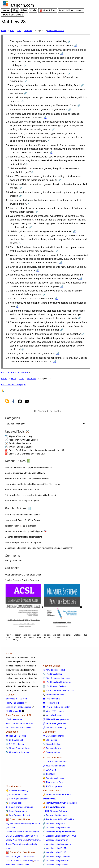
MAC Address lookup (71, 10)
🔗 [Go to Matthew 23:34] (80, 318)
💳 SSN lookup (50, 741)
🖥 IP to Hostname (51, 700)
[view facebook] (13, 402)
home (4, 31)
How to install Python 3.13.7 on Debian (23, 521)
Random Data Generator (20, 444)
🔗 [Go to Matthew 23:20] (21, 196)
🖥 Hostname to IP (51, 704)
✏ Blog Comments (13, 562)
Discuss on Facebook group (19, 708)
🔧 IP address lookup (53, 675)
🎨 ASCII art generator (53, 787)
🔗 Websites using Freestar (55, 866)
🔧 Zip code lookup (52, 745)
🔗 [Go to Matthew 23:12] (45, 118)
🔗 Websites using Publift (54, 853)
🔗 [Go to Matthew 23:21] (29, 204)
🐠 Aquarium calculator (53, 779)
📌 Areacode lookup (52, 749)
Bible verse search (56, 31)
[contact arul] (27, 402)
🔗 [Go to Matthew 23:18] (59, 180)
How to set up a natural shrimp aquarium (23, 543)
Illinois (19, 862)
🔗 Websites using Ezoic (54, 825)
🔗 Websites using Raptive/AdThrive (59, 837)
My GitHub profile (14, 712)
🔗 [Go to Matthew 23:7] (82, 85)
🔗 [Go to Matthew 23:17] (33, 172)
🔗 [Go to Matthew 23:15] (51, 153)
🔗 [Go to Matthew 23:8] (25, 93)
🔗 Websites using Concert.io (56, 857)
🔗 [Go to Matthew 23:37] (23, 349)
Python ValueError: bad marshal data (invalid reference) (30, 496)
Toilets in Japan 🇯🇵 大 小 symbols (20, 527)
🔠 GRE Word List (14, 741)
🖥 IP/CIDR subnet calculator (56, 708)
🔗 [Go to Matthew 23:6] (25, 81)
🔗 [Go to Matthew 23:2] (75, 46)
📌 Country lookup (51, 753)
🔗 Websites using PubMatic (56, 849)
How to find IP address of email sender (23, 516)
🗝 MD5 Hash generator (54, 767)
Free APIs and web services (19, 729)
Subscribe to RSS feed (16, 700)
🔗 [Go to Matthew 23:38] (58, 354)
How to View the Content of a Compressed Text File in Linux (32, 485)
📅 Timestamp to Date (53, 783)
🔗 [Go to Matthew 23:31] (44, 294)
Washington (18, 845)
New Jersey (28, 862)
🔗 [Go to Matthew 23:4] (25, 65)
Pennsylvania (34, 841)
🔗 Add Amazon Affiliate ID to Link (58, 820)
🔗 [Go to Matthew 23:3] (62, 54)
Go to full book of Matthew (15, 373)
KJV (19, 31)
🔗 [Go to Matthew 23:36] (84, 334)
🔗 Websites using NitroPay (55, 841)
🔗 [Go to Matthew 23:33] (17, 307)
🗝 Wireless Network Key (54, 729)
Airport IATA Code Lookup (21, 437)
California (19, 837)
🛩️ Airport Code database (18, 749)
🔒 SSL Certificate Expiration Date (58, 692)
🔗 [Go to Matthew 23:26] (56, 251)
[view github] (20, 402)
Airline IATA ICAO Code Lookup (23, 441)
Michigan (29, 837)
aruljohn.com (22, 5)
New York (17, 841)
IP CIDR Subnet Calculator (21, 448)
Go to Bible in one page (13, 385)
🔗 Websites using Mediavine (56, 829)
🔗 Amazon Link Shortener (55, 816)
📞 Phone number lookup (54, 696)
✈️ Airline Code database (18, 753)
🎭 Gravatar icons (14, 804)
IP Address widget (14, 720)
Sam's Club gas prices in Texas (20, 857)
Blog (15, 10)
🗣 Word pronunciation (16, 796)
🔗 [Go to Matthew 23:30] (62, 286)
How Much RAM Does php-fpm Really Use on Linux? (29, 468)
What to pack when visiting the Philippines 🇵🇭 (26, 532)
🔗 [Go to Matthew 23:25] (20, 243)
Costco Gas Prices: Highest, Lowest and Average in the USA (36, 451)
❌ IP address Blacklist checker (57, 683)
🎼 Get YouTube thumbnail (55, 763)
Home (6, 10)
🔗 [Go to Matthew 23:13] (53, 129)
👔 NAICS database (15, 745)
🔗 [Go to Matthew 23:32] (56, 299)
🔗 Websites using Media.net (56, 862)
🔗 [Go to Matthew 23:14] (49, 141)
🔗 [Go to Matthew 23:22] (36, 212)
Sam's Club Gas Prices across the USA (27, 455)
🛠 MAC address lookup (54, 671)
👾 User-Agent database (17, 800)
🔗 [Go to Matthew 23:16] (27, 164)
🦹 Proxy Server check (16, 812)
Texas (9, 845)
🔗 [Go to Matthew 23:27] (61, 263)
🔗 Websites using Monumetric (57, 845)
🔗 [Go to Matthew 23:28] (37, 271)
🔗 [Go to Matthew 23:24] (74, 231)
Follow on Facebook (15, 704)
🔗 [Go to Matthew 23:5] (69, 73)
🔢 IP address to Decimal (54, 687)
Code (33, 10)
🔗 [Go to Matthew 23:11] (69, 110)
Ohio (25, 841)
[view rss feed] (7, 402)
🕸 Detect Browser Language (19, 808)
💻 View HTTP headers (53, 712)
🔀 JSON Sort (49, 771)
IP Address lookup (13, 15)
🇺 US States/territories (54, 737)
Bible (24, 10)
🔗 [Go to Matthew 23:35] (62, 330)
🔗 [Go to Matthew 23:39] (55, 362)
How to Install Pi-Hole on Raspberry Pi (22, 491)
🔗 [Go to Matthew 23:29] (81, 278)
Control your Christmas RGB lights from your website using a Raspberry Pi (39, 549)
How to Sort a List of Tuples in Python (22, 502)
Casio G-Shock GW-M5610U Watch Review (25, 474)
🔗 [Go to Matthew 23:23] (30, 227)
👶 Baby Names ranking (17, 792)
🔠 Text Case (49, 775)
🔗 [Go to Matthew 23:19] (20, 188)
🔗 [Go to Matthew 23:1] (69, 41)
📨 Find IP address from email (57, 679)
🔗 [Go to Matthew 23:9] (23, 101)
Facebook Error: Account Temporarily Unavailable (27, 480)
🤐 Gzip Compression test (18, 816)
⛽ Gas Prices (48, 10)
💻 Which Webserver (52, 716)
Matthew (28, 31)
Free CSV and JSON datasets (20, 725)
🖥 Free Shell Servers (16, 737)
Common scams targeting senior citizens (23, 538)
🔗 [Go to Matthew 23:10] (79, 105)
